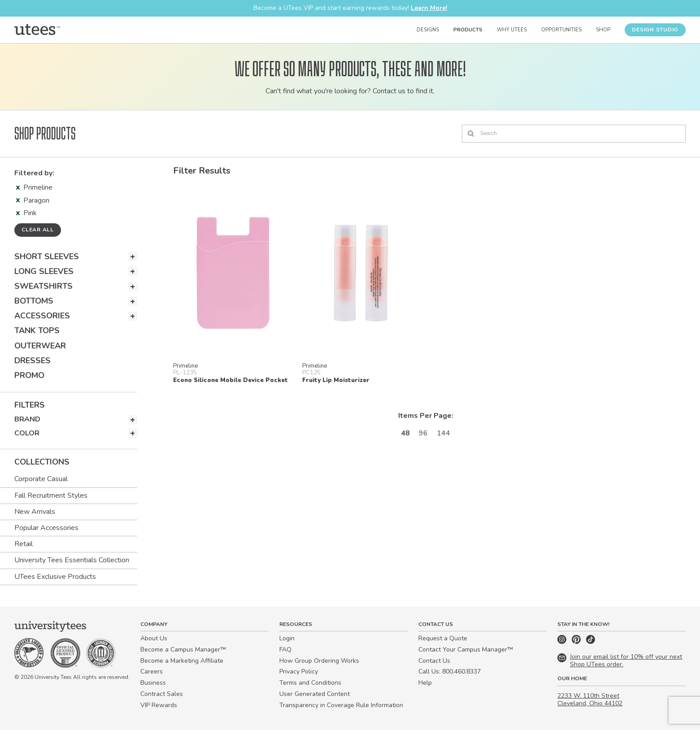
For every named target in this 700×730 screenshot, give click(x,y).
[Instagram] (563, 642)
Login (287, 638)
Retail (24, 544)
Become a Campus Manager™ (183, 650)
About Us (154, 638)
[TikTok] (591, 642)
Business (153, 683)
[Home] (37, 30)
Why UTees (512, 30)
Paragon (33, 200)
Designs (428, 30)
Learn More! (429, 8)
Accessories (42, 316)
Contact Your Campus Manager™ (466, 650)
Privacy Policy (299, 671)
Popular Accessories (46, 528)
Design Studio (655, 30)
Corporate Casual (41, 479)
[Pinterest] (577, 642)
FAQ (285, 650)
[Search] (574, 134)
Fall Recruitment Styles (51, 495)
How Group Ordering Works (319, 661)
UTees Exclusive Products (55, 577)
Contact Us (434, 661)
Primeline (34, 187)
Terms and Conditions (310, 683)
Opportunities (561, 30)
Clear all (38, 230)
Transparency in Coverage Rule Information (341, 705)
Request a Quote (443, 638)
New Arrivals (35, 512)
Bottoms (34, 301)
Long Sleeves (44, 271)
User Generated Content (315, 694)
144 (443, 433)
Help (425, 683)
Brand (27, 419)
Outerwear (40, 346)
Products (468, 30)
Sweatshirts (43, 286)
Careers (152, 671)
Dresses (33, 361)
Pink (26, 213)
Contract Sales (162, 694)
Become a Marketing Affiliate (182, 661)
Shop (603, 30)
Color (27, 433)
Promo (29, 375)
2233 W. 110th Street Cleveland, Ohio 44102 (590, 700)
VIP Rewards (159, 705)
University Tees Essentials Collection (72, 560)
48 (405, 433)
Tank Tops (37, 330)
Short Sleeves (47, 256)
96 (423, 433)
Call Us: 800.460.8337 (450, 671)
